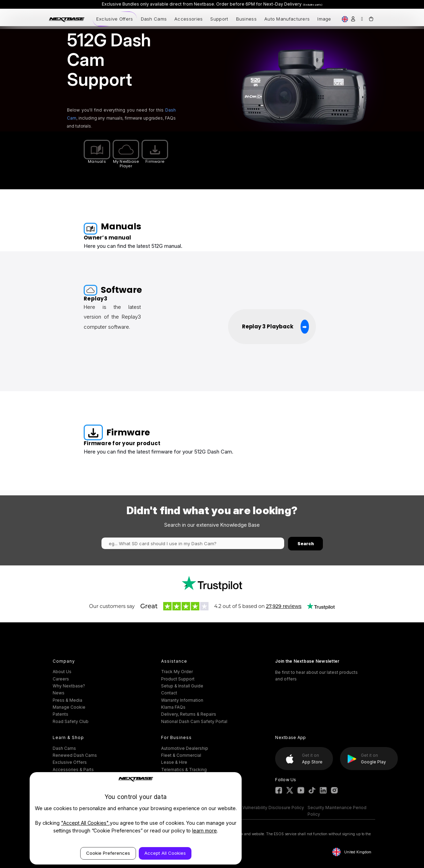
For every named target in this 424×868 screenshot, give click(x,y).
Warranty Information (182, 700)
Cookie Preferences (108, 853)
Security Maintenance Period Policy (337, 811)
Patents (60, 714)
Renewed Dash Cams (75, 755)
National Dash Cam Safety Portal (194, 721)
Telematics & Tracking (184, 770)
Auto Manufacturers (287, 19)
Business (246, 19)
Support (219, 19)
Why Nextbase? (69, 686)
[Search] (362, 19)
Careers (61, 679)
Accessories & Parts (73, 770)
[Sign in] (353, 19)
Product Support (178, 679)
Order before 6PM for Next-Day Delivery (269, 4)
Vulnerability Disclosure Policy (273, 808)
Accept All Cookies (165, 853)
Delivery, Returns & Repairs (189, 714)
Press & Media (67, 700)
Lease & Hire (174, 762)
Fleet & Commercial (181, 755)
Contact (169, 693)
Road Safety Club (71, 721)
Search (306, 544)
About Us (62, 672)
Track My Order (177, 672)
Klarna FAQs (173, 707)
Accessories (188, 19)
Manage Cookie (69, 707)
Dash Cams (154, 19)
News (59, 693)
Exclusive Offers (115, 19)
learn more (205, 831)
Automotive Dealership (185, 748)
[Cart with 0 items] (371, 19)
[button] (212, 584)
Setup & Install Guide (182, 686)
